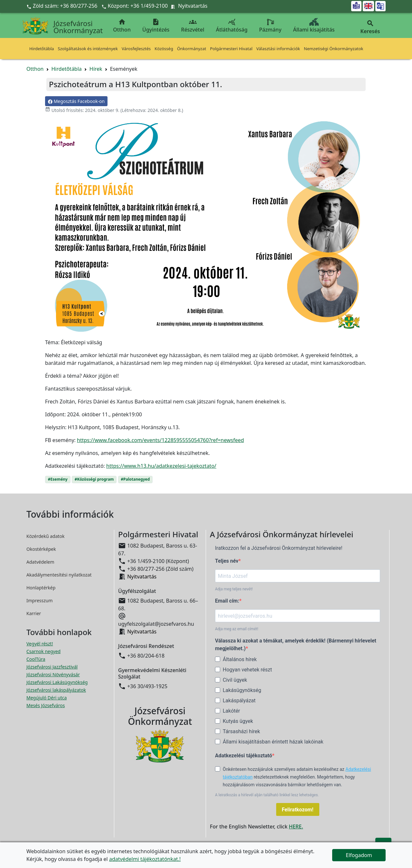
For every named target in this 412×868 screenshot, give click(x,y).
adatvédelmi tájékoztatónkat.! (145, 859)
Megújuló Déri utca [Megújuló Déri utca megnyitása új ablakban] (47, 698)
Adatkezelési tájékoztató (243, 756)
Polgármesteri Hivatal (231, 49)
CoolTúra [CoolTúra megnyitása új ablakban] (36, 659)
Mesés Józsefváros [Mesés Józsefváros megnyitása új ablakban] (46, 705)
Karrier (34, 613)
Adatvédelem (40, 562)
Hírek (96, 69)
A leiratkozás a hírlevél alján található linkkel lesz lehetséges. (267, 795)
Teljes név (227, 561)
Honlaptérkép (41, 588)
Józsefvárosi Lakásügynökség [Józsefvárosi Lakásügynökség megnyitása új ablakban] (57, 682)
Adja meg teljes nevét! (234, 589)
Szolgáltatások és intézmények (88, 49)
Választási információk (278, 49)
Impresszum (40, 600)
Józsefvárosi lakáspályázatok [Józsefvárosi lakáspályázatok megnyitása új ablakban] (56, 690)
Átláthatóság (232, 26)
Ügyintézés (156, 26)
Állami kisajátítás (314, 26)
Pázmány (270, 26)
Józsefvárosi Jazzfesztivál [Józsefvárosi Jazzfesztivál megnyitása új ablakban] (52, 667)
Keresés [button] (370, 27)
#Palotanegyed (135, 479)
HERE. (296, 826)
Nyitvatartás (193, 6)
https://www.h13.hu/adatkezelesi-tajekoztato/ (161, 466)
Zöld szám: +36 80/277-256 (63, 6)
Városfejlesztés (136, 49)
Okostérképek (41, 549)
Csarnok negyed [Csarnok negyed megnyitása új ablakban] (43, 651)
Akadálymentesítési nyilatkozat (59, 575)
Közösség (164, 49)
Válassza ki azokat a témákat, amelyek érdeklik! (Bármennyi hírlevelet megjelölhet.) (296, 645)
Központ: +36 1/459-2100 (138, 6)
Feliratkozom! (298, 810)
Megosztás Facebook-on (76, 101)
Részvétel (193, 26)
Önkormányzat (192, 49)
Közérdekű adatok (46, 536)
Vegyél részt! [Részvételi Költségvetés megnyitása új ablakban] (40, 644)
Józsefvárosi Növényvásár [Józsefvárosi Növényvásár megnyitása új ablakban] (53, 674)
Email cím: (227, 601)
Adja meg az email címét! (237, 629)
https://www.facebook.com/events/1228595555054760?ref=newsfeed (160, 440)
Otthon (122, 26)
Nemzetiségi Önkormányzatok (334, 49)
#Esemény (58, 479)
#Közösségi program (94, 479)
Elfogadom (359, 855)
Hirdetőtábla (42, 49)
